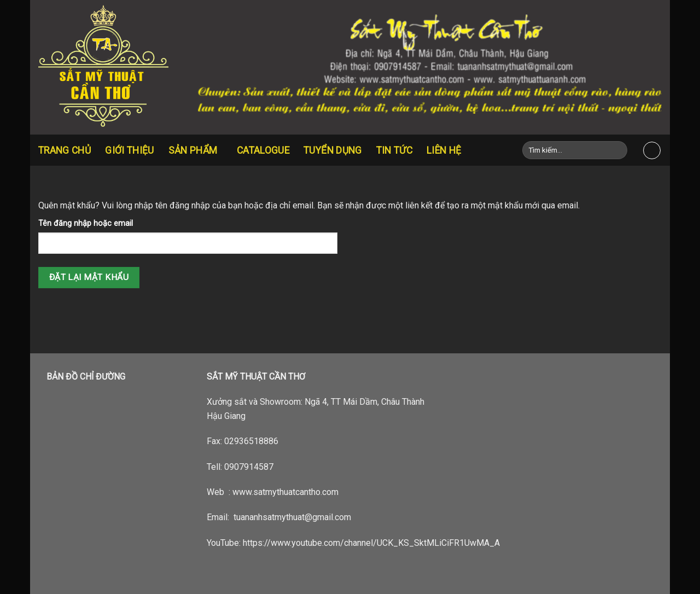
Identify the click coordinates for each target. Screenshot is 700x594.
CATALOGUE (263, 150)
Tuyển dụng (333, 150)
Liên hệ (444, 150)
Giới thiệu (130, 150)
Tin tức (394, 150)
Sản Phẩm (196, 150)
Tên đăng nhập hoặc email (86, 223)
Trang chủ (65, 150)
